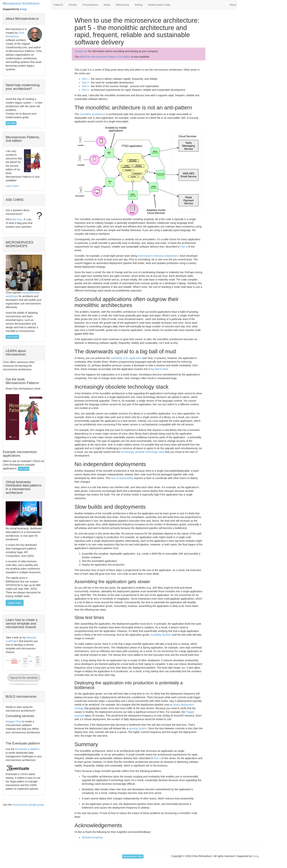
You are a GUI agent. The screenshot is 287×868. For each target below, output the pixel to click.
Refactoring (122, 5)
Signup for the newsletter (24, 678)
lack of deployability (122, 478)
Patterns (58, 5)
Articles (73, 5)
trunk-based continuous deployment (158, 256)
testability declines (161, 635)
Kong (23, 9)
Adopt (107, 5)
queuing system (138, 728)
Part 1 (85, 79)
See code (24, 469)
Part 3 (85, 86)
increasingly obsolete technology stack (142, 452)
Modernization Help (159, 5)
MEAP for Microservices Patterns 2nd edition (105, 57)
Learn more (12, 186)
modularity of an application (126, 358)
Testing (138, 5)
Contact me (81, 51)
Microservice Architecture (21, 3)
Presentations (90, 5)
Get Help (11, 123)
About (233, 5)
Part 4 (85, 90)
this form (17, 219)
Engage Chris (13, 721)
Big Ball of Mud (159, 369)
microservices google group (28, 805)
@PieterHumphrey (92, 837)
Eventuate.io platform (27, 749)
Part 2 (85, 83)
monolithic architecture (92, 114)
